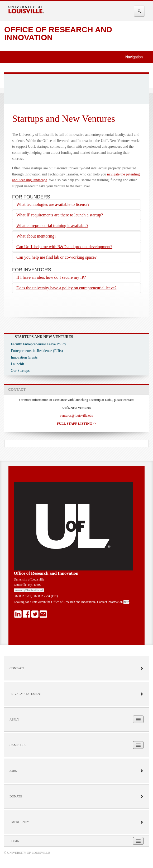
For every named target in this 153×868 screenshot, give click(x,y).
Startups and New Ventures (44, 337)
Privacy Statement (77, 694)
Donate (77, 796)
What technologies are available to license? (53, 204)
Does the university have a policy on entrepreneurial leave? (66, 288)
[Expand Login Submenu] (138, 841)
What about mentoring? (36, 236)
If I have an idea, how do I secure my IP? (51, 277)
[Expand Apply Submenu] (138, 719)
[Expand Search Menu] (139, 11)
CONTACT (17, 390)
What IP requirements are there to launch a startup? (60, 215)
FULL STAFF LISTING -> (76, 423)
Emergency (77, 822)
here (126, 602)
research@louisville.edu (29, 590)
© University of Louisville (27, 853)
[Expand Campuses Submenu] (138, 745)
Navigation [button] (136, 57)
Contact (77, 668)
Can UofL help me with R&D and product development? (64, 247)
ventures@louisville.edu (77, 416)
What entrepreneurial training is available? (52, 226)
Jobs (77, 771)
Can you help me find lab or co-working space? (56, 257)
